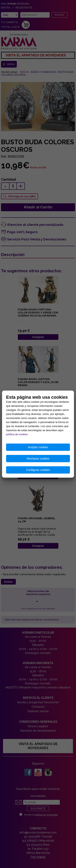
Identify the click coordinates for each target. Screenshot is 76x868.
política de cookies (17, 434)
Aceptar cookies (38, 447)
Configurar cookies (38, 470)
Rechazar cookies (38, 459)
